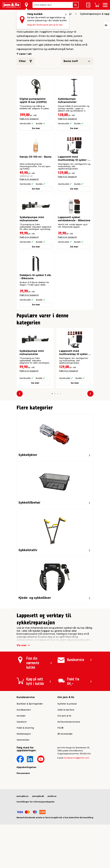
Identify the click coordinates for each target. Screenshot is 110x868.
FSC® (60, 728)
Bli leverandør (65, 734)
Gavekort (22, 722)
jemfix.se (52, 796)
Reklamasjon (24, 734)
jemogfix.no (23, 796)
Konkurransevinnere (69, 722)
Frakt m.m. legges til (29, 119)
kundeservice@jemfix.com (77, 758)
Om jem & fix (64, 716)
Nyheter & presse (67, 704)
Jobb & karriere (66, 710)
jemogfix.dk (38, 796)
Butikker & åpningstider (30, 704)
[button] (52, 394)
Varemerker (23, 740)
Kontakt (21, 716)
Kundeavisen (24, 710)
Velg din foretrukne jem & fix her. (45, 25)
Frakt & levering (25, 728)
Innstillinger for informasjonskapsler (36, 802)
